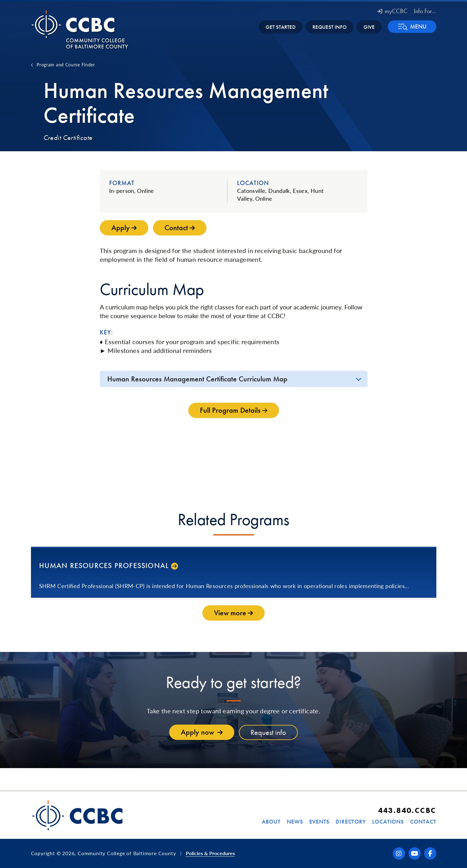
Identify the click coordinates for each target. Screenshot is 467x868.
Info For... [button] (425, 11)
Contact (423, 821)
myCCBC (392, 11)
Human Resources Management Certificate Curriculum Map (197, 379)
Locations (388, 821)
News (295, 821)
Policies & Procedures (210, 853)
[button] (412, 27)
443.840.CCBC (407, 810)
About (271, 821)
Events (319, 821)
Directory (351, 821)
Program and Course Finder (66, 65)
